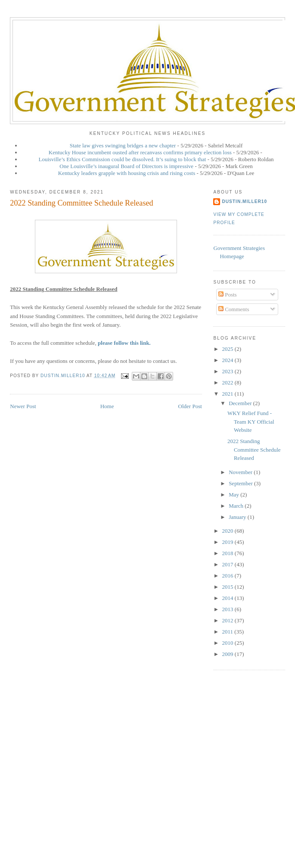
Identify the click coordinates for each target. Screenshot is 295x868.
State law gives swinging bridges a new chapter (123, 145)
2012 (228, 620)
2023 (228, 371)
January (238, 517)
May (234, 495)
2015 (228, 587)
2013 (228, 609)
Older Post (190, 406)
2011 (228, 632)
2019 (228, 542)
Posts (228, 295)
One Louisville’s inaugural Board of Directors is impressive (126, 166)
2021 (228, 394)
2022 (228, 382)
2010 (228, 643)
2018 (228, 553)
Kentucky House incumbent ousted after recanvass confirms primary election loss (140, 152)
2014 (228, 598)
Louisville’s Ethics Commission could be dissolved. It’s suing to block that (123, 159)
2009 (228, 654)
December (241, 403)
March (237, 506)
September (241, 483)
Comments (234, 309)
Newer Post (23, 406)
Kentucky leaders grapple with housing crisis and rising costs (127, 173)
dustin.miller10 (244, 201)
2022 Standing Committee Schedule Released (254, 450)
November (241, 472)
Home (107, 406)
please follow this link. (124, 343)
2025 (228, 349)
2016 (228, 576)
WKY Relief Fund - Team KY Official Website (251, 422)
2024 (228, 360)
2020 (228, 531)
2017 (228, 564)
